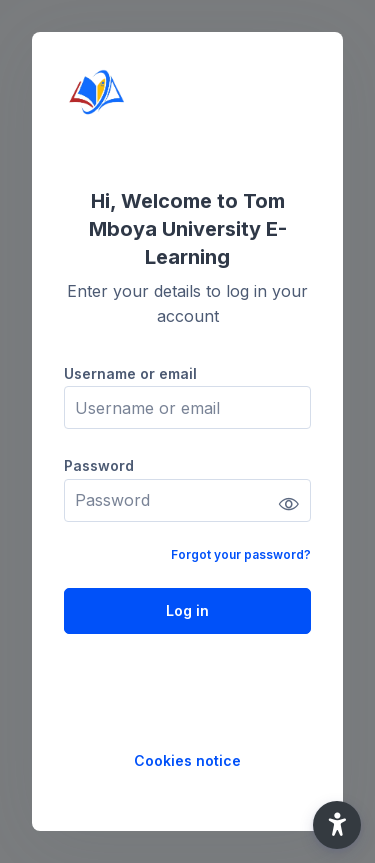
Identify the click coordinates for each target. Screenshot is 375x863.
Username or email (130, 373)
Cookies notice (187, 760)
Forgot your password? (241, 554)
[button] (337, 825)
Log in (187, 610)
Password (99, 465)
